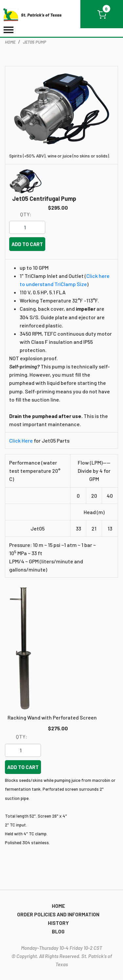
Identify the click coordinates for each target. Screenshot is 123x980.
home (10, 42)
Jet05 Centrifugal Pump (44, 199)
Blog (58, 931)
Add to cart (27, 244)
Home (58, 906)
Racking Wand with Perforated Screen (52, 717)
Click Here (21, 440)
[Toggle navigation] (9, 31)
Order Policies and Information (58, 914)
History (58, 923)
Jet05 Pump (35, 42)
